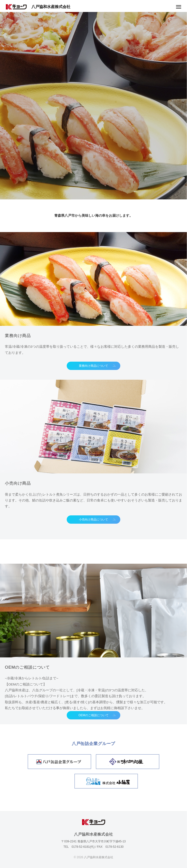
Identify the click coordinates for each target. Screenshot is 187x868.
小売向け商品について (93, 520)
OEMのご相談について (93, 715)
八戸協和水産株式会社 (38, 7)
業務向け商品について (93, 366)
